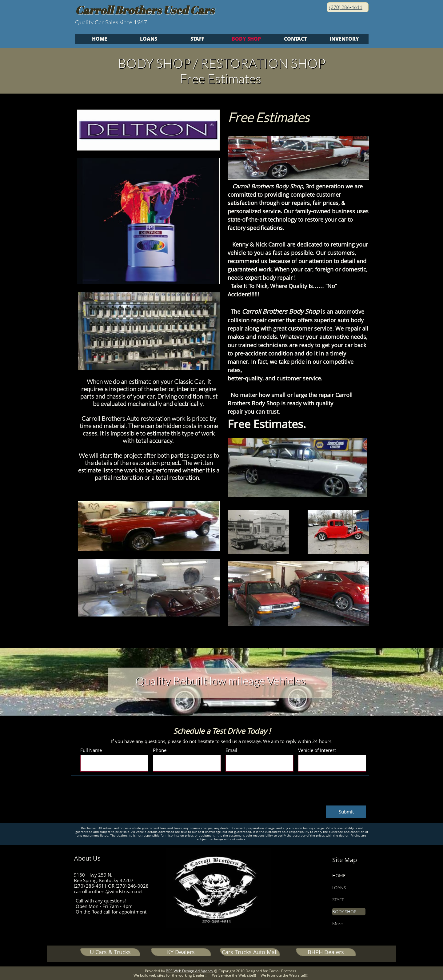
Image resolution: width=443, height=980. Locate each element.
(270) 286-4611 (346, 7)
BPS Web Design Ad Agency (190, 971)
